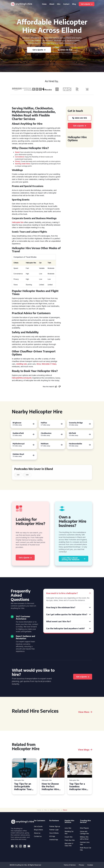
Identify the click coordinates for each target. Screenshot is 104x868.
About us (37, 833)
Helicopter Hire (19, 780)
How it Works (54, 833)
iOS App (52, 836)
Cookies (90, 865)
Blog (74, 4)
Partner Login (54, 830)
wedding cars (21, 364)
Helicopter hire (18, 222)
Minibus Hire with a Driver (84, 838)
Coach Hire (69, 837)
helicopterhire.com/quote (22, 378)
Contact (66, 4)
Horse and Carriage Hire (84, 832)
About (52, 4)
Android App (54, 840)
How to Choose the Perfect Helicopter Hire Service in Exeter (51, 786)
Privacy (18, 161)
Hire (59, 4)
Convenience (20, 157)
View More (85, 712)
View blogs (85, 750)
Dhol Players (84, 828)
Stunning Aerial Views (22, 164)
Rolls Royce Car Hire (86, 849)
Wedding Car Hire (69, 832)
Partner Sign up (55, 826)
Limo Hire (68, 828)
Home (44, 4)
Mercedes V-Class (49, 364)
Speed (17, 152)
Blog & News (38, 830)
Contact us (38, 836)
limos (39, 364)
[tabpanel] (25, 776)
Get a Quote (38, 826)
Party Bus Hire (70, 840)
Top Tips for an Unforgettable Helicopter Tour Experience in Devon (23, 786)
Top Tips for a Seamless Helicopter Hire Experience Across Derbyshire (79, 786)
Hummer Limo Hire (85, 843)
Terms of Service (70, 865)
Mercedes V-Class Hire (69, 844)
